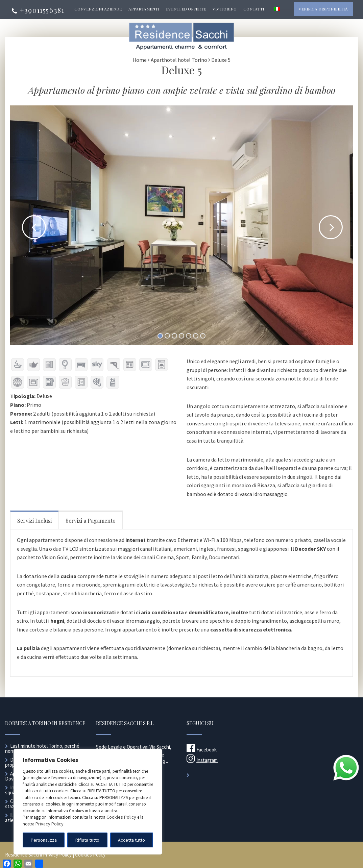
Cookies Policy (121, 817)
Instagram (202, 760)
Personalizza (44, 840)
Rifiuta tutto (87, 840)
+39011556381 (38, 10)
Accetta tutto (131, 840)
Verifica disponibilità (323, 9)
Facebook (202, 750)
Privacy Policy (50, 824)
